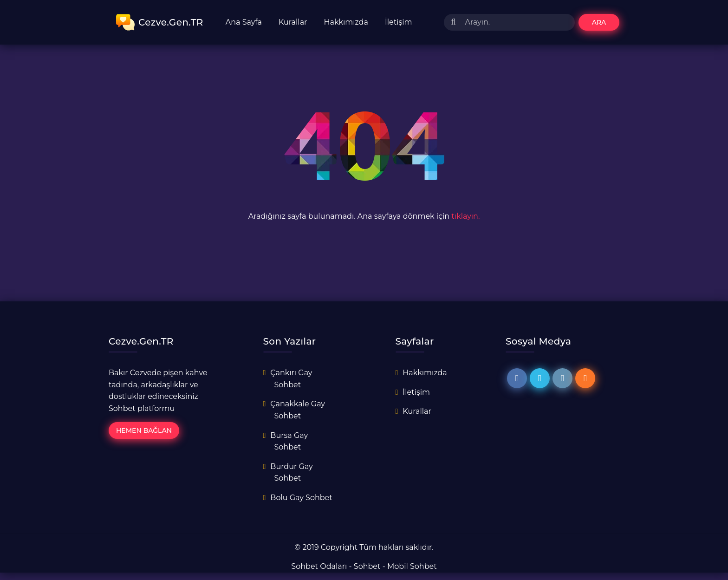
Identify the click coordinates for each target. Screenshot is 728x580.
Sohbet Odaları (319, 566)
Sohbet (367, 566)
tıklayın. (465, 216)
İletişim (399, 22)
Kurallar (293, 22)
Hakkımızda (346, 22)
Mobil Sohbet (412, 566)
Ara (599, 22)
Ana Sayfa (244, 22)
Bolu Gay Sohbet (301, 498)
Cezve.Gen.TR (160, 22)
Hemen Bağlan (144, 430)
